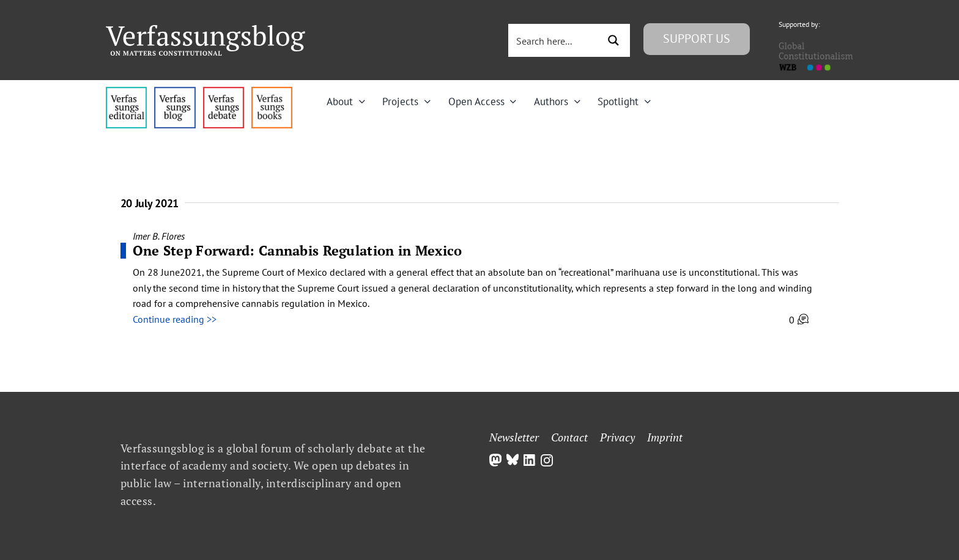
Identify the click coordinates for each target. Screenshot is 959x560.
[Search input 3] (555, 40)
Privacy (617, 437)
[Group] (206, 30)
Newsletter (514, 437)
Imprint (665, 437)
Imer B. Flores (159, 236)
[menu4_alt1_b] (126, 92)
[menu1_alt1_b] (175, 92)
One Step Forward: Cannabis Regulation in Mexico (298, 250)
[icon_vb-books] (272, 92)
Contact (569, 437)
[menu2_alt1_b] (224, 92)
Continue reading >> (175, 319)
